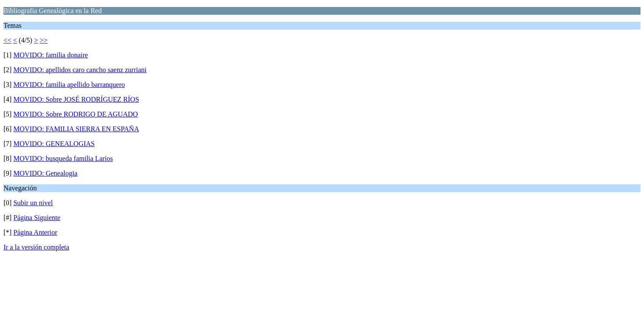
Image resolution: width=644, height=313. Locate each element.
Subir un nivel (33, 203)
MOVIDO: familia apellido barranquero (69, 85)
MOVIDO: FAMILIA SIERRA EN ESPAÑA (76, 129)
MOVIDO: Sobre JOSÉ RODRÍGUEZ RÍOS (76, 99)
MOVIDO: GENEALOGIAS (54, 144)
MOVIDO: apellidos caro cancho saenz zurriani (80, 70)
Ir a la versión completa (36, 247)
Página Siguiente (37, 218)
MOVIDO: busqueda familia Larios (63, 158)
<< (7, 40)
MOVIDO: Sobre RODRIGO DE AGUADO (76, 114)
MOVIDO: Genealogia (45, 173)
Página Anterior (35, 232)
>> (44, 40)
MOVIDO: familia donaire (51, 55)
